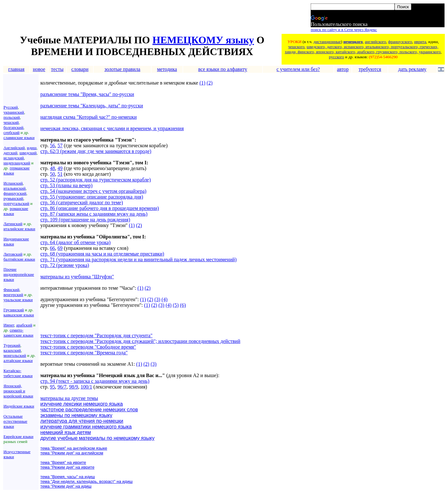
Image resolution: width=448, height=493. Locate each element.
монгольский (15, 355)
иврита (420, 42)
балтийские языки (19, 259)
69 (60, 248)
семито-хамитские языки (18, 333)
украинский (14, 112)
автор (343, 69)
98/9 (73, 387)
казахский (12, 350)
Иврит (9, 325)
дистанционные (327, 42)
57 (60, 145)
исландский (14, 158)
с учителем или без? (298, 69)
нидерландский (17, 163)
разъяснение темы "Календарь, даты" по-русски (92, 106)
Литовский (13, 254)
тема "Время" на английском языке (74, 448)
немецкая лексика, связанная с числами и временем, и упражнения (112, 128)
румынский (13, 198)
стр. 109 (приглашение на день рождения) (85, 220)
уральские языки (18, 300)
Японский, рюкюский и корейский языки (18, 391)
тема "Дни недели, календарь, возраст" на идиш (87, 481)
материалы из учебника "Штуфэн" (77, 277)
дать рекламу (412, 69)
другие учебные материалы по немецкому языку (98, 438)
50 (53, 174)
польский (12, 117)
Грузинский (14, 310)
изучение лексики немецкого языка (82, 404)
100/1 (86, 387)
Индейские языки (19, 406)
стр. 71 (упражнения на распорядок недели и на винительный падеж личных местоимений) (139, 259)
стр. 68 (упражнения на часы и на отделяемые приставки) (102, 254)
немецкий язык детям (66, 432)
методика (167, 69)
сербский (12, 133)
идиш (32, 148)
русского (337, 57)
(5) (176, 305)
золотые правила (122, 69)
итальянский (15, 188)
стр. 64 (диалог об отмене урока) (76, 242)
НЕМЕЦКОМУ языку (203, 40)
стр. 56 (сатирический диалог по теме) (82, 202)
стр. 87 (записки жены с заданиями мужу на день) (94, 214)
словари (80, 69)
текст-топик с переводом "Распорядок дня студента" (96, 335)
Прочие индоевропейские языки (19, 274)
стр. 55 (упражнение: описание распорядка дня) (92, 197)
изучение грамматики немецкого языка (86, 427)
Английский (14, 148)
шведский (28, 153)
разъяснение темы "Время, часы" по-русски (87, 94)
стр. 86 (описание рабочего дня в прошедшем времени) (100, 208)
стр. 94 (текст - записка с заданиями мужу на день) (95, 381)
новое (39, 69)
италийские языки (19, 229)
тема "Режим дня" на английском (72, 453)
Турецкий (12, 345)
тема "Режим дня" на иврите (68, 467)
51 (60, 174)
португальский (16, 203)
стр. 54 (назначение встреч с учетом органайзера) (93, 191)
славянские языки (19, 138)
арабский (24, 325)
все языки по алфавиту (223, 69)
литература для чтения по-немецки (82, 421)
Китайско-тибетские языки (18, 373)
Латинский (13, 224)
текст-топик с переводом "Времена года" (84, 353)
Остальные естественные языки (15, 421)
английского (375, 42)
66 (53, 248)
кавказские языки (19, 315)
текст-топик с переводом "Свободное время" (88, 347)
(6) (183, 305)
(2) (210, 83)
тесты (57, 69)
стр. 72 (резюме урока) (65, 265)
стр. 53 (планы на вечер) (67, 185)
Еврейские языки (19, 436)
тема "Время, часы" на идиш (68, 477)
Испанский (13, 183)
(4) (165, 299)
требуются (370, 69)
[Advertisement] (119, 18)
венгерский (13, 295)
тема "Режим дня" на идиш (66, 486)
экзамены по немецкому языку (76, 415)
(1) (202, 83)
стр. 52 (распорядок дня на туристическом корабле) (96, 180)
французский (15, 193)
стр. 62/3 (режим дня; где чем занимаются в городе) (96, 151)
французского (400, 42)
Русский (11, 107)
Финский (11, 290)
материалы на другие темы (69, 398)
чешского (296, 47)
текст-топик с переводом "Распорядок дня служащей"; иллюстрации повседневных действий (140, 341)
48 (53, 168)
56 (53, 145)
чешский (11, 122)
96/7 (62, 387)
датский (10, 153)
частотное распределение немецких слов (89, 410)
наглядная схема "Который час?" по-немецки (89, 117)
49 (60, 168)
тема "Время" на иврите (63, 462)
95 (53, 387)
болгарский (13, 127)
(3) (157, 299)
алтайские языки (18, 360)
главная (16, 69)
